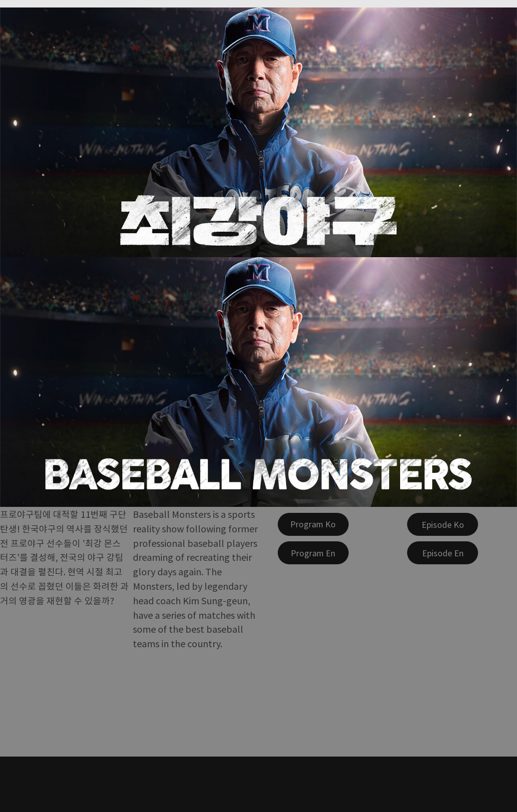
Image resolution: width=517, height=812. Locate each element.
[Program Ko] (313, 524)
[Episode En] (443, 553)
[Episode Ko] (443, 524)
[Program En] (313, 553)
